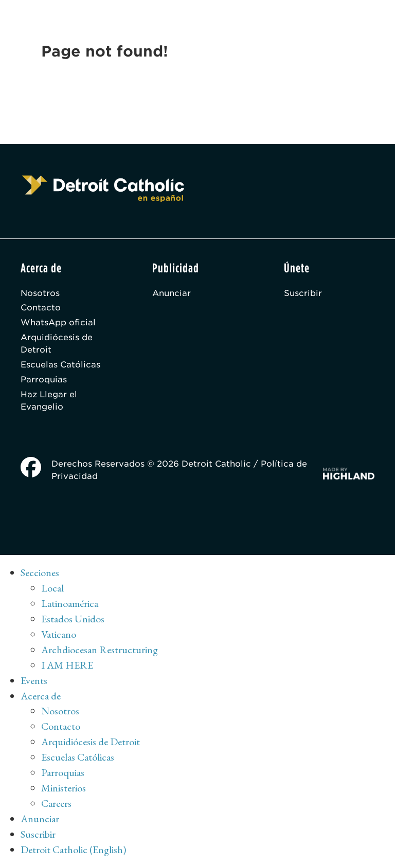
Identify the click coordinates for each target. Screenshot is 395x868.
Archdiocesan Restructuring (100, 650)
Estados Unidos (73, 619)
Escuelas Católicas (60, 365)
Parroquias (44, 380)
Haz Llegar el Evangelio (49, 401)
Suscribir (303, 293)
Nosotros (40, 293)
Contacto (41, 308)
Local (52, 588)
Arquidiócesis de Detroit (57, 344)
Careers (56, 803)
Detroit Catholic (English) (73, 849)
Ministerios (64, 788)
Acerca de (41, 696)
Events (34, 680)
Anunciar (172, 293)
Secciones (40, 572)
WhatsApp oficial (58, 322)
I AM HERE (67, 665)
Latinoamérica (70, 603)
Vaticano (59, 634)
